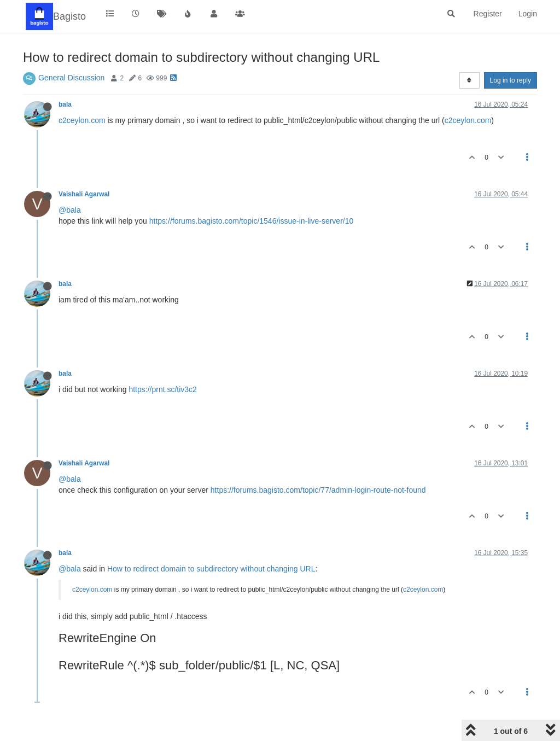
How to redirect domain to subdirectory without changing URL (211, 569)
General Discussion (71, 78)
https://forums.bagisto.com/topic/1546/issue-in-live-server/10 (252, 221)
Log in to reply (511, 80)
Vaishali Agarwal (84, 194)
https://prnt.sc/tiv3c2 (163, 389)
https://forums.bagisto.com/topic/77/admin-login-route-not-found (318, 490)
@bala (70, 210)
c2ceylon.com (82, 120)
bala (65, 104)
